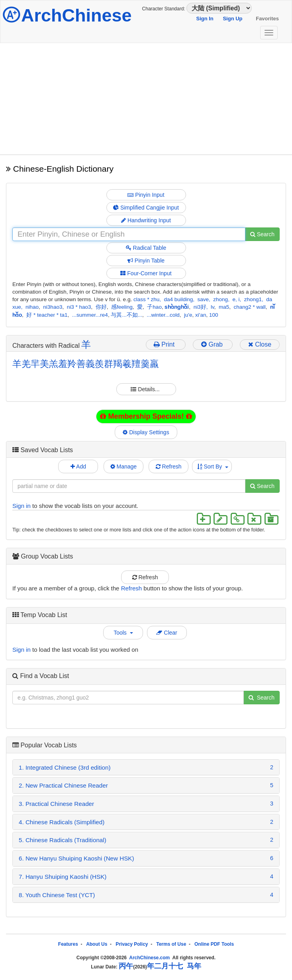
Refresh (169, 466)
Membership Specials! (146, 416)
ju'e (188, 315)
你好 (101, 307)
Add (78, 466)
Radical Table (146, 248)
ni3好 (200, 307)
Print (166, 344)
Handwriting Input (146, 220)
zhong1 (253, 299)
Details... (146, 389)
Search (262, 234)
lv (213, 307)
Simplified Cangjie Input (146, 208)
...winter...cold (163, 315)
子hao (154, 307)
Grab (213, 344)
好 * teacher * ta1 (47, 315)
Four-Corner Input (146, 273)
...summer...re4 (90, 315)
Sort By (213, 466)
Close (260, 344)
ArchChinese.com (149, 958)
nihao (32, 307)
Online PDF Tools (214, 944)
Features (68, 944)
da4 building (178, 299)
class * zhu (146, 299)
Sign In (205, 19)
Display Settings (146, 432)
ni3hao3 (53, 307)
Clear (167, 633)
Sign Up (232, 19)
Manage (123, 466)
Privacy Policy (132, 944)
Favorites (267, 19)
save (203, 299)
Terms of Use (171, 944)
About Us (97, 944)
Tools (123, 633)
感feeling (122, 307)
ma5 (224, 307)
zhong (220, 299)
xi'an (201, 315)
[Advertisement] (146, 99)
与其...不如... (126, 315)
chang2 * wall (250, 307)
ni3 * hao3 (79, 307)
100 (214, 315)
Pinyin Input (146, 195)
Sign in (22, 506)
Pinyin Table (146, 261)
